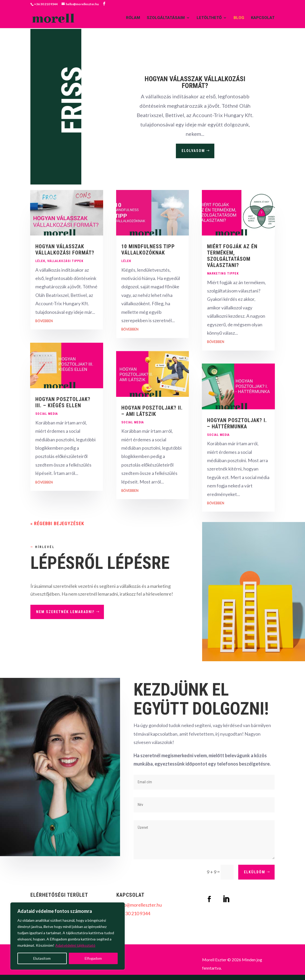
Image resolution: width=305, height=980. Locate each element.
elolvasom (193, 151)
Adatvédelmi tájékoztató (75, 945)
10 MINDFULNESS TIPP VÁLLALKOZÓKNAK (148, 250)
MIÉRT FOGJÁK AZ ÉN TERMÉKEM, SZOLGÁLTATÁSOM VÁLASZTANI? (232, 256)
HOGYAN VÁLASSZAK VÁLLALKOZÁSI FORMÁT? (195, 82)
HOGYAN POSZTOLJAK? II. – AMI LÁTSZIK (152, 411)
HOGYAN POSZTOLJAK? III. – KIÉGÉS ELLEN (63, 402)
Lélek (40, 261)
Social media (47, 414)
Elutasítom (42, 958)
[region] (68, 936)
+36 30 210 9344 (133, 913)
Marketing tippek (223, 273)
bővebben (44, 321)
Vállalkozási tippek (65, 261)
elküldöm (255, 872)
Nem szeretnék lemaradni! (65, 612)
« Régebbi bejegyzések (57, 523)
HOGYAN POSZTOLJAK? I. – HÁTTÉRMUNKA (237, 423)
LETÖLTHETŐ (209, 18)
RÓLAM (133, 18)
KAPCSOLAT (263, 18)
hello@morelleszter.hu (139, 905)
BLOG (239, 18)
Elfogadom (93, 958)
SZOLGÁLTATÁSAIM (166, 18)
